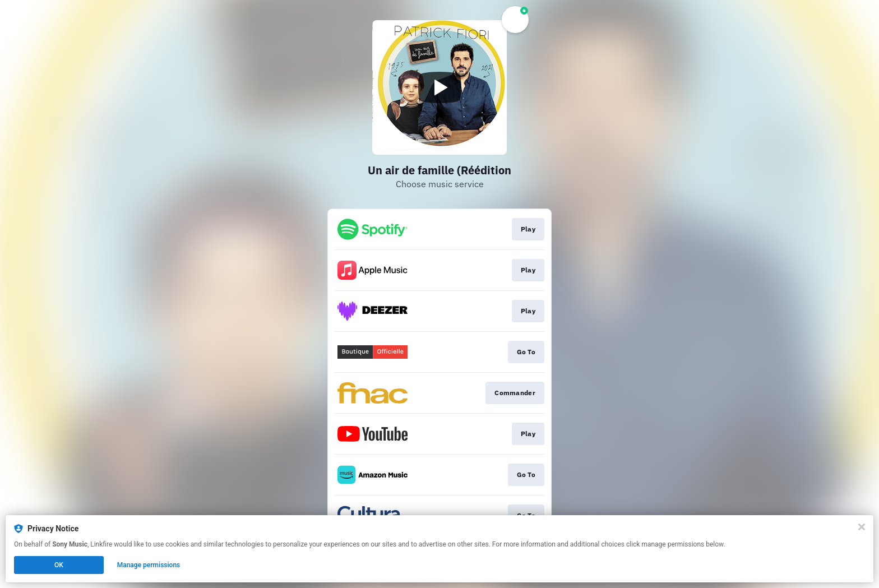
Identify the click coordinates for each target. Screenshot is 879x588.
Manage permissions (149, 565)
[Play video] (439, 87)
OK (59, 565)
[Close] (862, 527)
